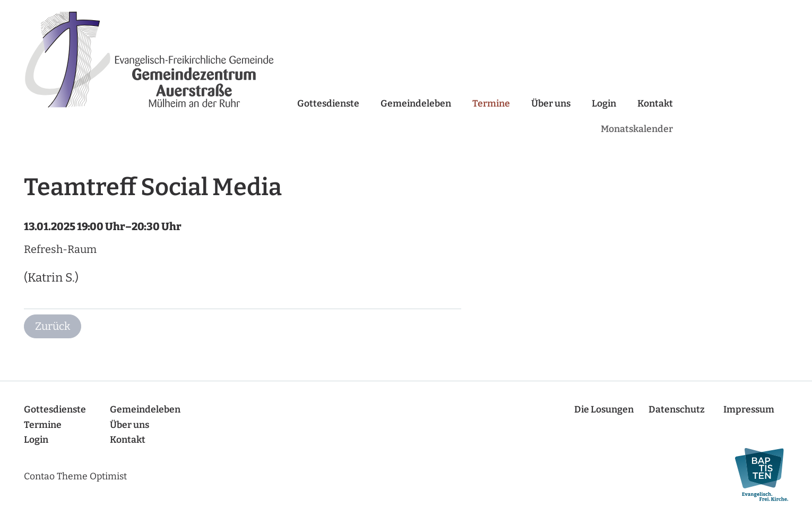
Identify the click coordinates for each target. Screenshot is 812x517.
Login (604, 104)
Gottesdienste (328, 104)
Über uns (551, 104)
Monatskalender (637, 129)
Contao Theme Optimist (75, 476)
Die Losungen (604, 410)
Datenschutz (677, 410)
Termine (491, 104)
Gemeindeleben (416, 104)
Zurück (53, 326)
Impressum (749, 410)
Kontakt (655, 104)
